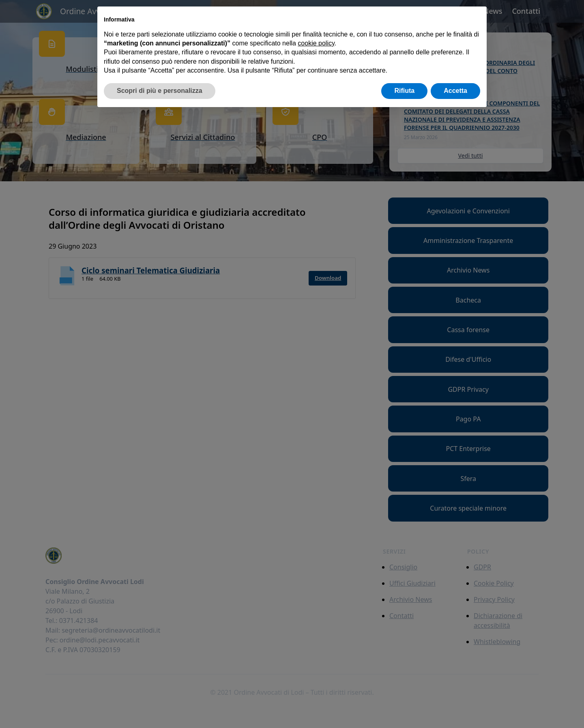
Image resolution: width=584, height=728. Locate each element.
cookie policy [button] (316, 43)
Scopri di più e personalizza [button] (160, 91)
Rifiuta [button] (404, 91)
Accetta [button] (455, 91)
